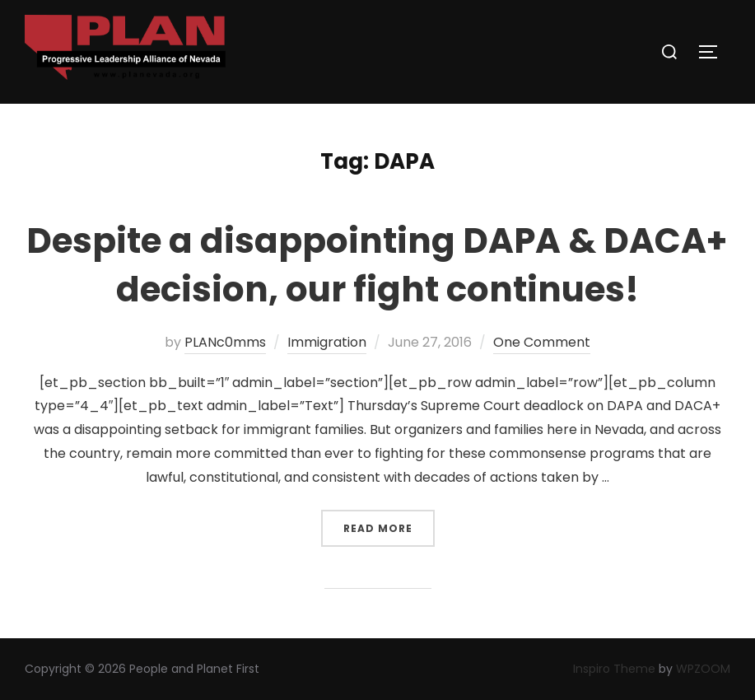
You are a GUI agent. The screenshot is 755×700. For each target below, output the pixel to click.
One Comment (542, 342)
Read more (389, 523)
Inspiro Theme (614, 669)
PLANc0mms (225, 342)
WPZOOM (703, 669)
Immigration (327, 342)
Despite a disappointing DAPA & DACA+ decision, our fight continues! (377, 265)
